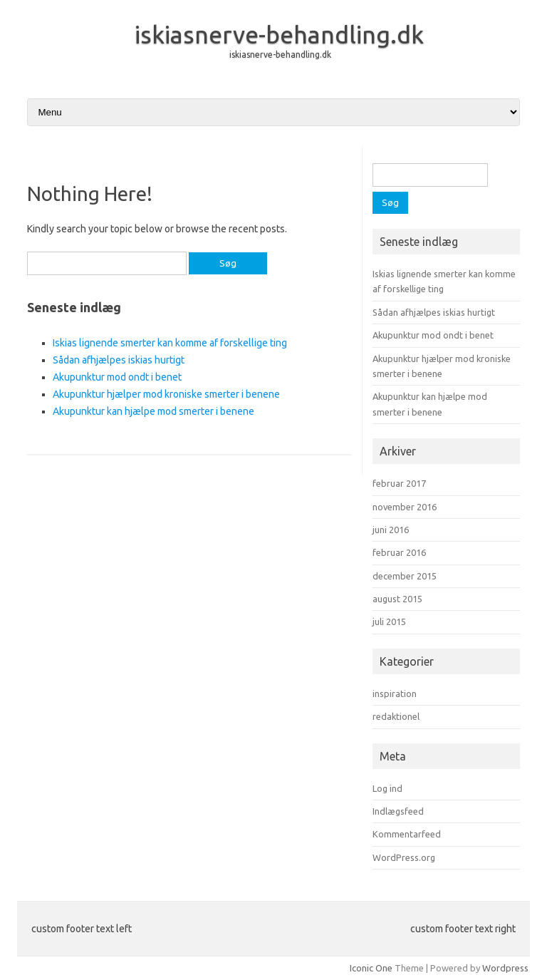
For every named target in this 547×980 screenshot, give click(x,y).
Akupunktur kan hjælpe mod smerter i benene (153, 411)
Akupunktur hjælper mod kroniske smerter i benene (166, 394)
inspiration (395, 693)
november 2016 (405, 507)
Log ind (387, 788)
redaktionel (396, 716)
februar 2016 (399, 552)
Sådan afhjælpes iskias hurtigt (119, 360)
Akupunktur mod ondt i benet (117, 377)
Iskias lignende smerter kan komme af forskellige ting (170, 343)
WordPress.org (404, 857)
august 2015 (397, 599)
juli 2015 (389, 621)
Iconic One (371, 968)
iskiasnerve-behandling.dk (279, 34)
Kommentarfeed (407, 834)
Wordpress (505, 968)
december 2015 (405, 576)
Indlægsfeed (398, 811)
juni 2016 (391, 530)
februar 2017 (399, 483)
